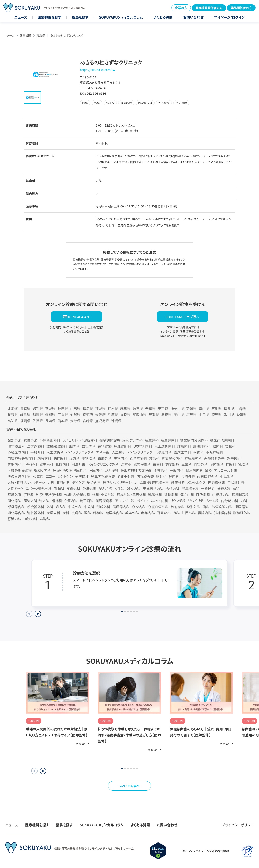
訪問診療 (172, 464)
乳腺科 (243, 464)
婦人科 (61, 507)
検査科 (198, 452)
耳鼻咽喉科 (240, 495)
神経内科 (224, 488)
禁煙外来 (14, 495)
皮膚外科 (73, 488)
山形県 (75, 408)
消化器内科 (16, 513)
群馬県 (125, 408)
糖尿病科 (44, 458)
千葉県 (150, 408)
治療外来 (89, 488)
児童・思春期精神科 (154, 482)
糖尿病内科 (114, 513)
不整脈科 (161, 470)
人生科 (119, 488)
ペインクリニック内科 (152, 501)
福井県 (229, 408)
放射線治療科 (57, 446)
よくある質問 (163, 17)
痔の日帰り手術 (19, 476)
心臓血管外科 (158, 507)
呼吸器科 (203, 495)
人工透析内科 (165, 446)
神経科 (231, 464)
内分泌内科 (230, 501)
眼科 (87, 513)
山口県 (204, 415)
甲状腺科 (89, 458)
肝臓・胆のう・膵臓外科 (70, 470)
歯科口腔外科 (207, 476)
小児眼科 (30, 464)
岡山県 (179, 415)
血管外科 (201, 464)
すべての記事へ (130, 786)
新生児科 (152, 440)
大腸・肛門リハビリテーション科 (31, 482)
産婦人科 (53, 513)
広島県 (191, 415)
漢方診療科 (36, 446)
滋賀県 (75, 415)
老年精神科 (190, 488)
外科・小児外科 (103, 495)
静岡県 (38, 415)
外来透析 (234, 458)
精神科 (98, 513)
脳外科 (161, 476)
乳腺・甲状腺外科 (49, 495)
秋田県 (63, 408)
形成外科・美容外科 (131, 495)
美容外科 (132, 513)
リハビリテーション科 (203, 501)
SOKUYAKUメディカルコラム (121, 17)
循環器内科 (121, 507)
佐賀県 (38, 421)
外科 (50, 507)
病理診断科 (122, 446)
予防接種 (82, 476)
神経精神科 (193, 458)
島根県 (166, 415)
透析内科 (172, 488)
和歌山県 (140, 415)
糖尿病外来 (216, 482)
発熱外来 (14, 440)
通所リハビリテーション (120, 482)
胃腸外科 (105, 458)
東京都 (41, 35)
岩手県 (38, 408)
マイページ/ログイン (229, 17)
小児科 (89, 507)
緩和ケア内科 (133, 440)
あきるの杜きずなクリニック (67, 35)
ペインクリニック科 (80, 452)
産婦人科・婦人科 (36, 501)
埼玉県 (138, 408)
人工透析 (119, 452)
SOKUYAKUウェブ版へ (182, 317)
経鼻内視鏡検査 (103, 476)
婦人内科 (134, 488)
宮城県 (50, 408)
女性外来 (30, 440)
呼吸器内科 (16, 507)
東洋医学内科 (153, 488)
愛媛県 (242, 415)
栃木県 (113, 408)
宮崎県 (88, 421)
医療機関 (25, 35)
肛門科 (29, 495)
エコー (51, 476)
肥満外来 (78, 464)
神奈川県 (177, 408)
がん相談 (105, 488)
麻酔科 (45, 519)
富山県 (204, 408)
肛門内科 (63, 482)
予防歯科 (217, 464)
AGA (236, 488)
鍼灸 (208, 470)
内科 (244, 501)
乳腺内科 (62, 464)
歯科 (206, 507)
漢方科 (74, 458)
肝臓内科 (96, 470)
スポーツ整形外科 (39, 488)
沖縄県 (116, 421)
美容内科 (121, 458)
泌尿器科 (242, 507)
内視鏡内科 (221, 495)
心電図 (38, 476)
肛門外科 (189, 513)
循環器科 (171, 495)
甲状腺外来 (236, 482)
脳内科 (218, 446)
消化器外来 (126, 476)
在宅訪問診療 (110, 440)
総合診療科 (138, 458)
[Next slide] (38, 614)
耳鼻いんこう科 (168, 513)
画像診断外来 (214, 458)
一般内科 (177, 470)
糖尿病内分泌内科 (194, 440)
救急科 (154, 458)
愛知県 (50, 415)
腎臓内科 (14, 519)
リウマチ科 (178, 501)
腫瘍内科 (184, 446)
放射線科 (178, 507)
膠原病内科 (194, 470)
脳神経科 (60, 458)
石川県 (216, 408)
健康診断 (178, 482)
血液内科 (30, 519)
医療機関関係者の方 (209, 8)
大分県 (75, 421)
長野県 (13, 415)
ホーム (10, 35)
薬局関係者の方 (241, 8)
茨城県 (100, 408)
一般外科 (37, 452)
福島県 (88, 408)
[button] (43, 771)
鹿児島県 (102, 421)
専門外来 (188, 476)
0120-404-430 (79, 317)
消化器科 (14, 501)
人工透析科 (55, 452)
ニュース (21, 17)
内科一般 (103, 452)
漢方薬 (126, 464)
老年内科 (148, 513)
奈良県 (125, 415)
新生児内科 (169, 440)
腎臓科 (230, 446)
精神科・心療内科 (65, 501)
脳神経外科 (242, 513)
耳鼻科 (186, 464)
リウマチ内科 (143, 446)
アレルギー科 (125, 501)
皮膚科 (77, 513)
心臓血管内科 (18, 452)
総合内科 (94, 482)
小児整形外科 (50, 440)
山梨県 (242, 408)
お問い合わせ (193, 17)
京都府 (88, 415)
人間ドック (15, 488)
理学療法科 (16, 446)
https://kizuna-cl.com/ (96, 70)
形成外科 (103, 507)
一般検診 (208, 488)
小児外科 (75, 507)
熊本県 (63, 421)
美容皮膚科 (104, 501)
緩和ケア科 (42, 470)
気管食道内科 (222, 507)
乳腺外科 (155, 495)
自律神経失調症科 (21, 458)
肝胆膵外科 (202, 446)
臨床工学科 (182, 452)
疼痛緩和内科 (172, 458)
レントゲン (65, 476)
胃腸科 (59, 488)
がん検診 (111, 470)
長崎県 (50, 421)
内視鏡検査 (145, 476)
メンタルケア (196, 482)
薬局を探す (80, 17)
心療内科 (139, 507)
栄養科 (158, 464)
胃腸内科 (205, 513)
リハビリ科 (70, 440)
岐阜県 (25, 415)
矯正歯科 (87, 501)
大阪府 (100, 415)
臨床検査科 (142, 464)
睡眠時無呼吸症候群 (136, 470)
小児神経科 (214, 452)
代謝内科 (14, 464)
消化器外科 (36, 513)
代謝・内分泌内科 (77, 495)
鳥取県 (154, 415)
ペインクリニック (140, 452)
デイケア (78, 482)
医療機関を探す (50, 17)
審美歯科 (46, 464)
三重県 (63, 415)
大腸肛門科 (163, 452)
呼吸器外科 (36, 507)
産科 (66, 513)
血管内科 (89, 446)
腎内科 (174, 476)
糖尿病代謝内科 (222, 440)
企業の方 (181, 8)
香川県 (229, 415)
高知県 (13, 421)
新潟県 (191, 408)
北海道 (13, 408)
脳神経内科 (222, 513)
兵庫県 (113, 415)
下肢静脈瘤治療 (20, 470)
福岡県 (25, 421)
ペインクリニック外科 (103, 464)
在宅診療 (105, 446)
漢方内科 (187, 495)
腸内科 (74, 446)
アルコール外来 (226, 470)
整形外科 (194, 507)
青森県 (25, 408)
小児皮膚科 (89, 440)
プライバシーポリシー (238, 825)
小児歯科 (227, 476)
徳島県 (216, 415)
